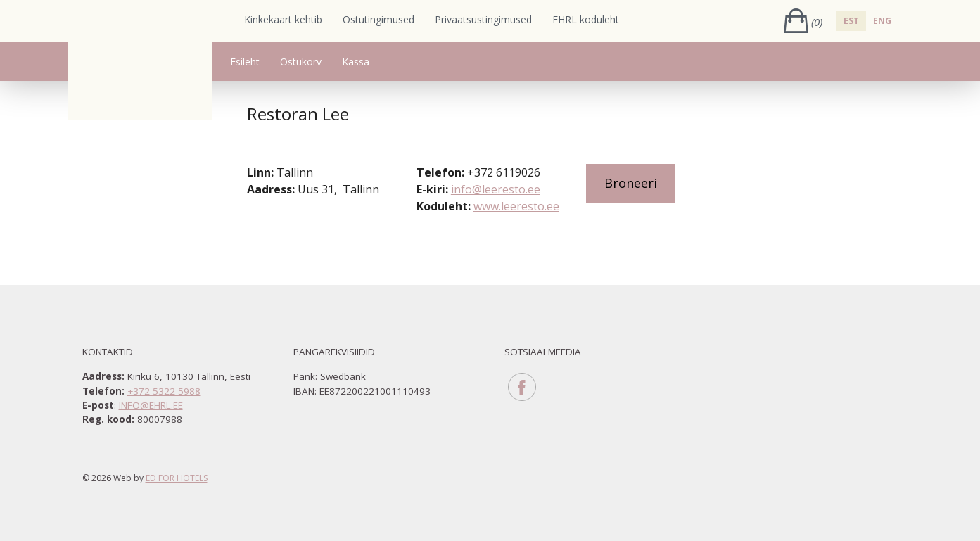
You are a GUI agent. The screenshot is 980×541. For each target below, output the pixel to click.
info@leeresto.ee (496, 189)
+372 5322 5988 (164, 391)
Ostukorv (301, 62)
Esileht (245, 62)
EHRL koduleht (586, 19)
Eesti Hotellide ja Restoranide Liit (140, 60)
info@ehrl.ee (151, 405)
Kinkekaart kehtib (283, 19)
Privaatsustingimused (483, 19)
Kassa (356, 62)
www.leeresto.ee (516, 206)
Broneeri (631, 183)
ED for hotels (177, 478)
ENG (882, 21)
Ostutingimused (378, 19)
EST (851, 21)
